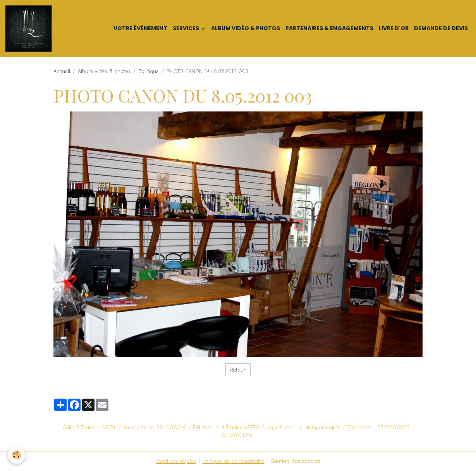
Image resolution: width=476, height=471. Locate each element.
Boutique (149, 71)
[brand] (55, 29)
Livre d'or (394, 28)
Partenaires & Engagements (329, 28)
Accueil (62, 71)
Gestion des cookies (296, 461)
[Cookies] (16, 455)
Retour (238, 370)
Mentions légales (176, 461)
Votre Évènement (140, 28)
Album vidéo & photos (246, 28)
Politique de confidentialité (234, 461)
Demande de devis (441, 28)
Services (186, 28)
